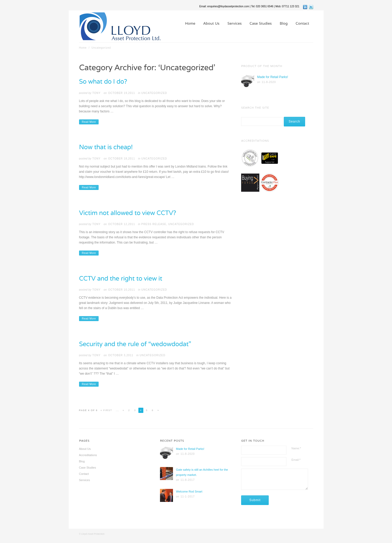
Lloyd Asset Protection (93, 534)
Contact (84, 474)
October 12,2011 (122, 224)
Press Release (154, 224)
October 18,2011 (122, 159)
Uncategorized (154, 93)
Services (85, 480)
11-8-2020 (269, 82)
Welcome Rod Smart (189, 491)
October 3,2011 (121, 355)
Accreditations (88, 455)
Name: (296, 448)
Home (83, 48)
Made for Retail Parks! (273, 77)
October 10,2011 (122, 290)
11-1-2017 (188, 497)
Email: (296, 460)
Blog (82, 461)
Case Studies (88, 468)
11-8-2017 (188, 480)
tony (97, 93)
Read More (89, 122)
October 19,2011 (122, 93)
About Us (85, 449)
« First (106, 410)
